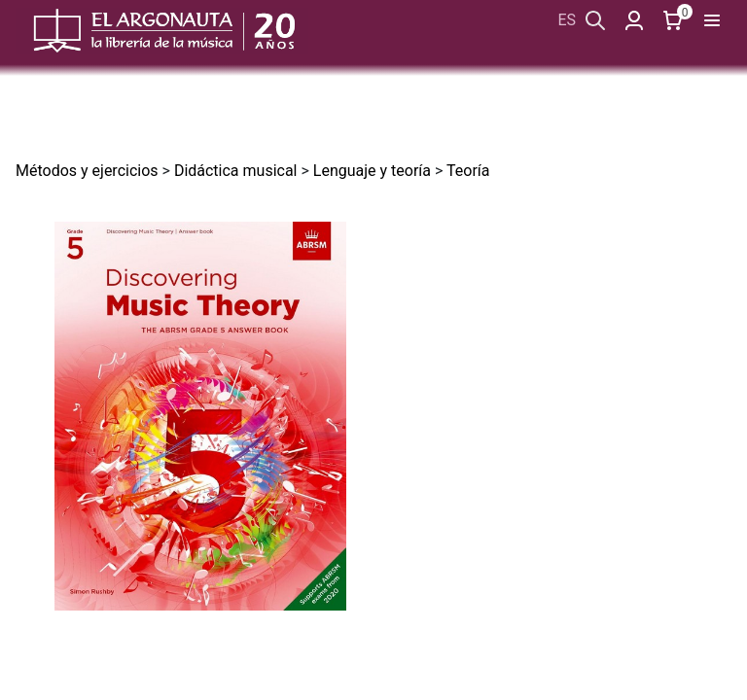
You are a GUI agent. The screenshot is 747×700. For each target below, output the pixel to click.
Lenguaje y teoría (372, 171)
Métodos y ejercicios (87, 171)
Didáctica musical (236, 171)
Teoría (468, 171)
